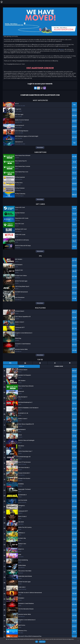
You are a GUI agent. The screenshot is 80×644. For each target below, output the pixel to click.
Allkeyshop (61, 49)
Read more (42, 642)
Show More (40, 147)
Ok (37, 642)
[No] (78, 641)
